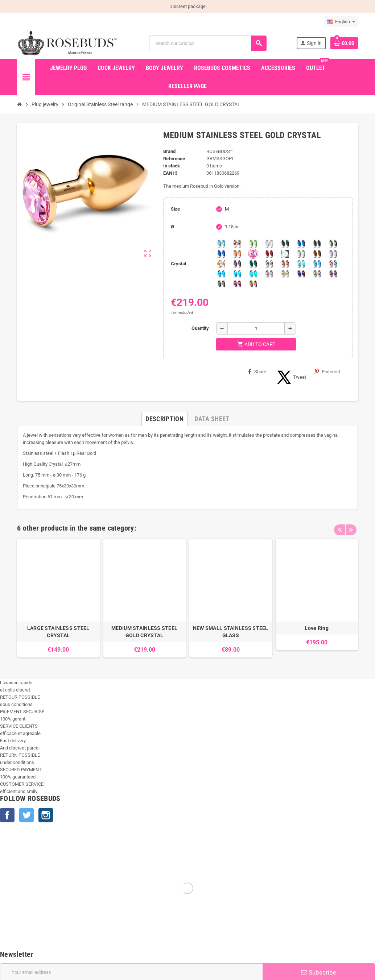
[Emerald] (285, 244)
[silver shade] (301, 254)
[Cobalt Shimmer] (253, 274)
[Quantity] (256, 328)
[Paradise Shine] (317, 274)
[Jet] (317, 244)
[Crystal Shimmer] (285, 274)
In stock (172, 166)
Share (257, 371)
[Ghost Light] (333, 274)
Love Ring (317, 628)
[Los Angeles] (333, 244)
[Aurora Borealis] (237, 244)
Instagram (46, 815)
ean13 (170, 173)
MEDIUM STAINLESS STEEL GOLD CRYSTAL (144, 632)
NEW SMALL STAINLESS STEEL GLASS (231, 632)
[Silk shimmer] (269, 274)
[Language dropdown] (341, 22)
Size (175, 209)
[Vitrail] (253, 284)
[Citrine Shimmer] (285, 264)
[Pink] (253, 254)
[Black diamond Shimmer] (221, 274)
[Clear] (269, 244)
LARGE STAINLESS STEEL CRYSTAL (58, 632)
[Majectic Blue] (221, 254)
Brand (169, 151)
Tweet (290, 377)
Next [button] (351, 526)
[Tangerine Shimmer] (333, 264)
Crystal (178, 264)
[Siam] (301, 264)
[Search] (208, 43)
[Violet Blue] (301, 274)
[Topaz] (221, 264)
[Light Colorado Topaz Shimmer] (317, 264)
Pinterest (327, 371)
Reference (174, 159)
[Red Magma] (269, 254)
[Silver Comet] (285, 254)
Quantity (200, 328)
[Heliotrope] (301, 244)
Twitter (26, 815)
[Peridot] (237, 274)
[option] (58, 598)
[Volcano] (237, 264)
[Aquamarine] (221, 244)
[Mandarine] (237, 254)
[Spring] (333, 254)
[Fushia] (237, 284)
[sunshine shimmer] (269, 264)
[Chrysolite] (253, 244)
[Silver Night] (221, 284)
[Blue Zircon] (253, 264)
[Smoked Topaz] (317, 254)
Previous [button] (339, 526)
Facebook (7, 815)
